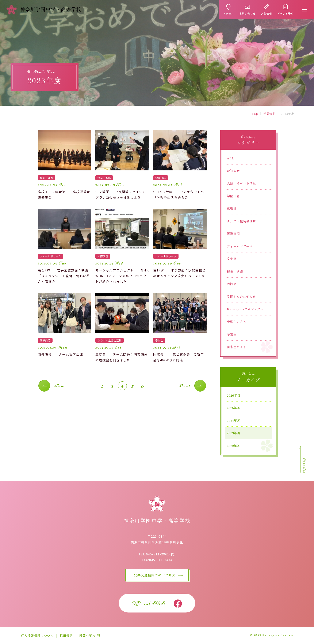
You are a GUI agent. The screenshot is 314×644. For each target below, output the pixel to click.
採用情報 (66, 636)
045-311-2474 (161, 560)
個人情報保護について (37, 636)
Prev (60, 386)
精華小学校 (87, 636)
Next (185, 386)
